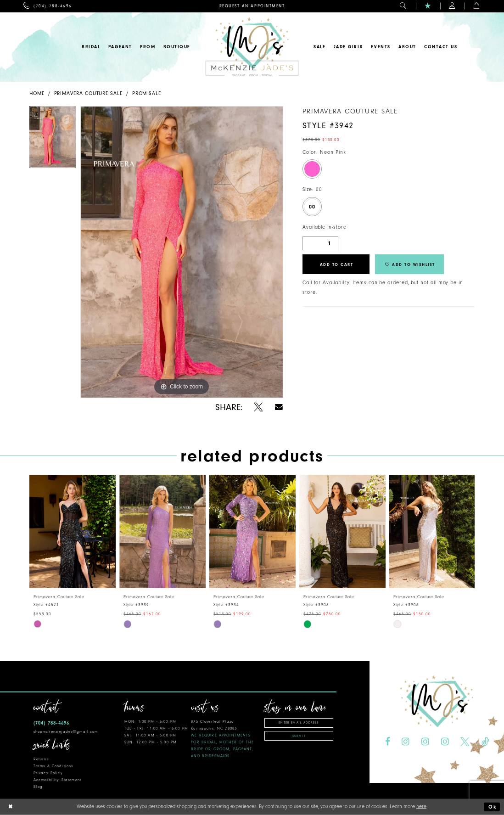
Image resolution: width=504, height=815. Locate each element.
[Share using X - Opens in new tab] (258, 407)
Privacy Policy (48, 773)
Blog (38, 787)
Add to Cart (337, 264)
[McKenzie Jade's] (252, 47)
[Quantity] (320, 243)
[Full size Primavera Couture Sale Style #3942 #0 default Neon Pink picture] (182, 252)
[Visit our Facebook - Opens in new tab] (387, 742)
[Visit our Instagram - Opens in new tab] (406, 742)
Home (37, 93)
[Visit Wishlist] (428, 6)
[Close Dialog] (11, 807)
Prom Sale (147, 93)
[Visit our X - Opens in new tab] (465, 742)
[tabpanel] (53, 139)
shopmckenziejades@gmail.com (66, 732)
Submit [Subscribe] (299, 736)
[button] (403, 6)
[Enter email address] (299, 723)
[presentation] (73, 531)
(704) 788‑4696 (51, 723)
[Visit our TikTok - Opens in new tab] (485, 742)
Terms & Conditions (53, 766)
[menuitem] (48, 6)
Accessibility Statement (57, 780)
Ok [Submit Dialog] (493, 807)
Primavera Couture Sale (88, 93)
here (421, 807)
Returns (41, 759)
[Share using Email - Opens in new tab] (279, 407)
